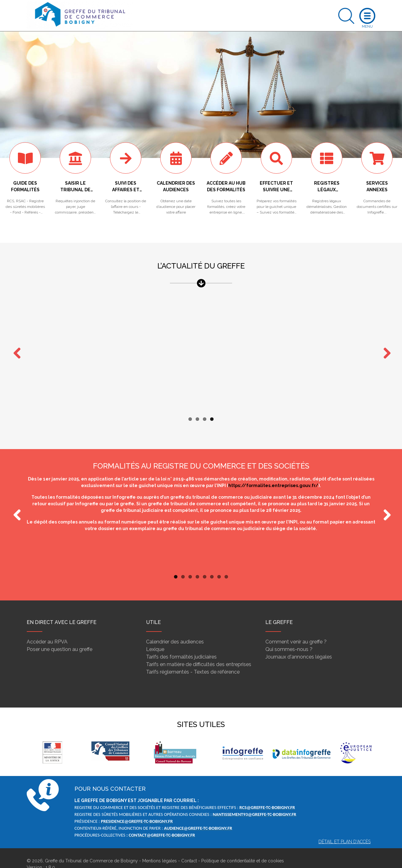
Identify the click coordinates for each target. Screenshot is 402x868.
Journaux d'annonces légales (299, 645)
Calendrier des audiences (175, 629)
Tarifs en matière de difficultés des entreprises (199, 652)
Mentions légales (160, 849)
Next (385, 348)
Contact (189, 849)
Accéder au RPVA (47, 629)
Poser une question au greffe (60, 637)
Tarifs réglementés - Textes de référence (193, 660)
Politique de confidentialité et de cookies (243, 849)
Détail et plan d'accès (345, 829)
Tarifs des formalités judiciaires (181, 645)
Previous (17, 503)
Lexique (155, 637)
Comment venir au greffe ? (296, 629)
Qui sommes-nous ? (289, 637)
